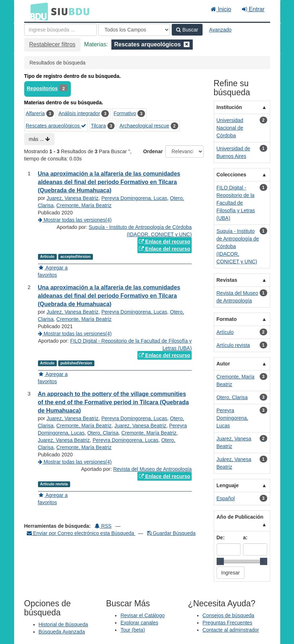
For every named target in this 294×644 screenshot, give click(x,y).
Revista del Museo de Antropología (152, 469)
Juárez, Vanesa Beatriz (73, 312)
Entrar (253, 9)
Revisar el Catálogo (142, 615)
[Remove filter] (187, 44)
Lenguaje (228, 485)
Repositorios (42, 88)
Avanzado (220, 30)
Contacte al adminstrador (231, 630)
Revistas (227, 280)
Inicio (221, 9)
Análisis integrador (79, 113)
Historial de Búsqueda (63, 624)
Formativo (125, 113)
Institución (229, 107)
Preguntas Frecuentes (227, 623)
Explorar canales (139, 623)
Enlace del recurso (165, 242)
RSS (103, 526)
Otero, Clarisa (103, 433)
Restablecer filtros (52, 44)
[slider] (220, 561)
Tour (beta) (133, 630)
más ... (40, 139)
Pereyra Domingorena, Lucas (134, 198)
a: (245, 538)
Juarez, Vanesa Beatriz (73, 198)
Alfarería (35, 113)
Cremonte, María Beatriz (84, 205)
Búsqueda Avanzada (62, 632)
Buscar (187, 30)
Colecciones (231, 175)
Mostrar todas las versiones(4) (75, 220)
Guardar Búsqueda (171, 533)
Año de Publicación (240, 517)
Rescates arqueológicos (56, 126)
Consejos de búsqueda (228, 615)
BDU (37, 11)
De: (221, 538)
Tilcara (98, 126)
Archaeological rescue (144, 126)
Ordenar (153, 151)
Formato (227, 319)
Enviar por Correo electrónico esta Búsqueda (81, 533)
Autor (223, 364)
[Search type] (134, 30)
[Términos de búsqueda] (61, 30)
